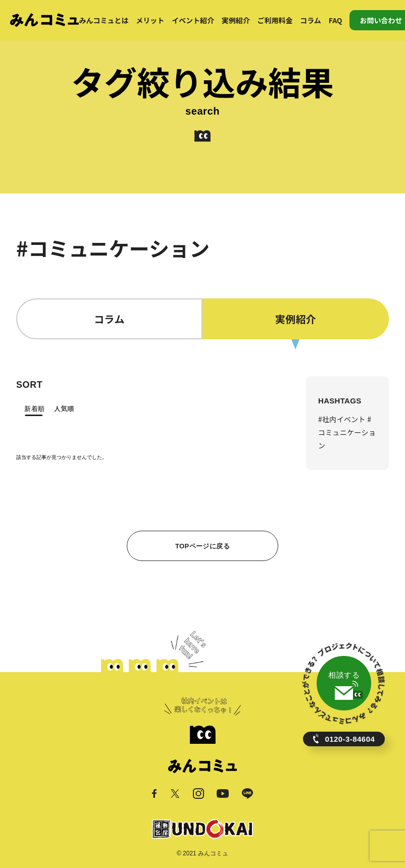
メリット (150, 20)
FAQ (336, 20)
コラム (311, 20)
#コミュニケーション (347, 432)
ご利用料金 (275, 20)
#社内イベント (343, 419)
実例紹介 (236, 20)
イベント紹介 (193, 20)
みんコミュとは (104, 20)
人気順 (64, 408)
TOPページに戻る (202, 546)
